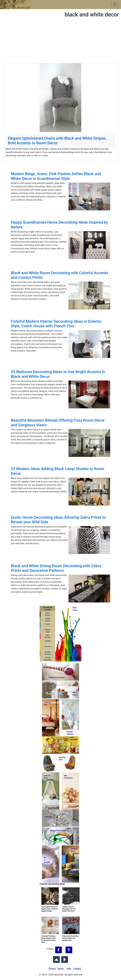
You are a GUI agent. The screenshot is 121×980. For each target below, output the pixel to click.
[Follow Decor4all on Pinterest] (69, 950)
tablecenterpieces (68, 777)
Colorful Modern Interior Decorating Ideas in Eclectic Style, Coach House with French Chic (56, 324)
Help (69, 969)
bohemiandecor (74, 850)
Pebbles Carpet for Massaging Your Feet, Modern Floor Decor (69, 909)
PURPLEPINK (48, 631)
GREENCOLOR (48, 620)
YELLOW (48, 647)
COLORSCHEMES (48, 659)
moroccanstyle (47, 704)
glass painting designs (58, 831)
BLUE (48, 624)
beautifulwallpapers (70, 733)
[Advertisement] (60, 42)
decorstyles (75, 694)
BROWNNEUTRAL (48, 653)
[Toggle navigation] (115, 4)
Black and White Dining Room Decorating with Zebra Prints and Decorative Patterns (56, 568)
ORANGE (48, 641)
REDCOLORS (48, 637)
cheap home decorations (57, 677)
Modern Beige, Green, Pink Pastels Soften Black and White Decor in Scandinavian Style (56, 176)
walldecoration (74, 739)
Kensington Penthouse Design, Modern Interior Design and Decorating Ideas (49, 939)
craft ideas (48, 817)
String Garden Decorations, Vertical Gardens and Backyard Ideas (71, 938)
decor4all (18, 3)
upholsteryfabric (62, 759)
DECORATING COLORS (48, 609)
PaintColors (75, 609)
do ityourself (47, 860)
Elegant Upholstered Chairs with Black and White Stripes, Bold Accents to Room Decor (57, 141)
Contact (77, 969)
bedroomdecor (47, 777)
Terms (60, 969)
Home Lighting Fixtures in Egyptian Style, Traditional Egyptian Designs (50, 909)
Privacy (52, 969)
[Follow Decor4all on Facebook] (58, 950)
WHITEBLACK (48, 614)
